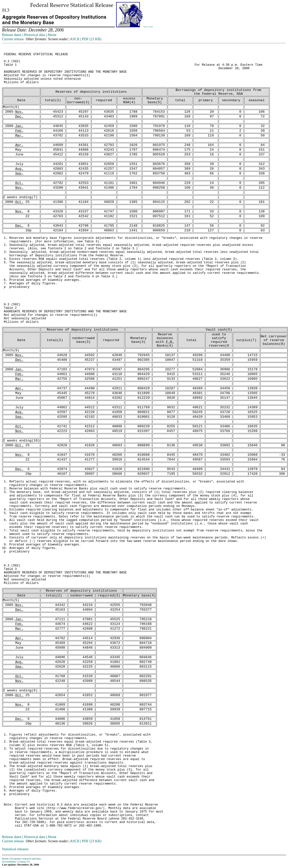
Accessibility (9, 862)
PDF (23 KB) (92, 39)
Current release (13, 39)
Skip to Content (148, 27)
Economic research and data (26, 859)
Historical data (34, 35)
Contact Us (24, 862)
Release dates (12, 35)
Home (5, 859)
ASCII (75, 39)
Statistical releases (15, 849)
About (52, 35)
